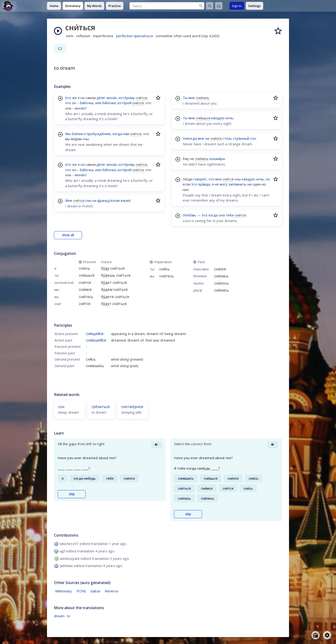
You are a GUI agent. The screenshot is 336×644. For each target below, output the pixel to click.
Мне (69, 200)
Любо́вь (189, 215)
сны (86, 139)
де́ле (101, 98)
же (74, 98)
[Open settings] (327, 635)
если (186, 184)
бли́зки (77, 134)
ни (249, 184)
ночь (229, 118)
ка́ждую (218, 118)
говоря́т (200, 179)
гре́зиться (101, 407)
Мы (68, 134)
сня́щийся (95, 334)
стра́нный (241, 138)
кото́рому (127, 98)
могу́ (223, 184)
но (268, 179)
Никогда (190, 138)
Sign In (237, 6)
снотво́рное (132, 407)
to (69, 616)
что (68, 103)
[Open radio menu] (316, 635)
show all (68, 235)
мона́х (112, 98)
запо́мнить (237, 184)
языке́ (126, 200)
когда (117, 134)
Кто (68, 98)
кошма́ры (217, 159)
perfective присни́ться (134, 36)
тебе (230, 215)
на (82, 98)
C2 (60, 48)
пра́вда (204, 184)
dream (59, 616)
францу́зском (108, 200)
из (264, 184)
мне (192, 98)
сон (253, 138)
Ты (185, 98)
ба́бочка (87, 103)
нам (126, 134)
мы (68, 139)
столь (227, 138)
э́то (194, 184)
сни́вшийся (96, 340)
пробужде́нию (99, 134)
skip (72, 494)
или (98, 103)
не (207, 138)
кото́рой (124, 103)
